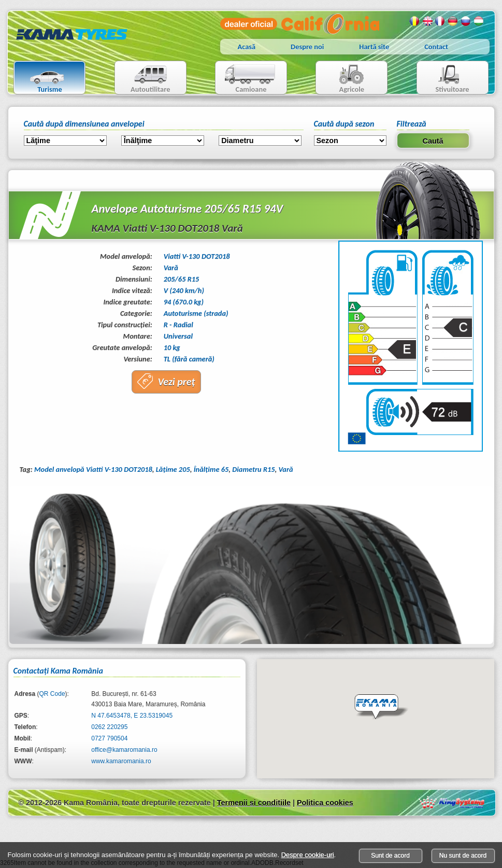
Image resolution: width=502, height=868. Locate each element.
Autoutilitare (143, 79)
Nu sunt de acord (463, 856)
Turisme (41, 79)
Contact (436, 47)
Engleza (427, 21)
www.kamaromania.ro (121, 761)
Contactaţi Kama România (58, 671)
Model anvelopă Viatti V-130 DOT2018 (93, 469)
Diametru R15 (253, 469)
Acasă (247, 47)
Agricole (341, 79)
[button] (381, 707)
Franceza (440, 21)
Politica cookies (325, 803)
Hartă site (374, 47)
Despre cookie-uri (308, 855)
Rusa (466, 21)
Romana (414, 21)
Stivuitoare (443, 79)
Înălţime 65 (211, 469)
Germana (453, 21)
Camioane (247, 79)
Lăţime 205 (173, 469)
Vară (286, 469)
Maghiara (479, 21)
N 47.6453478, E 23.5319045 (132, 716)
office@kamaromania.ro (124, 750)
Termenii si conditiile (254, 803)
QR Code (52, 694)
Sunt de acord (390, 856)
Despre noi (307, 47)
